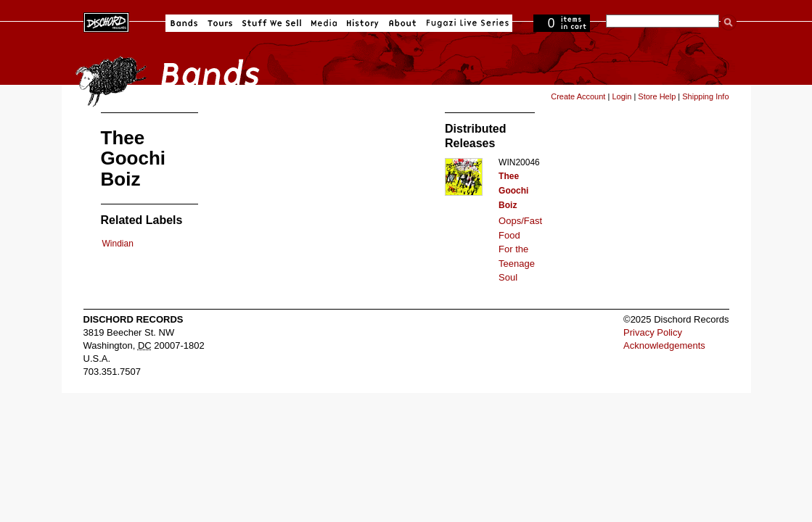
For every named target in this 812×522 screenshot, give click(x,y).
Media (324, 23)
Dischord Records (106, 21)
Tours (220, 23)
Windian (118, 244)
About (402, 23)
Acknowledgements (664, 345)
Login (622, 96)
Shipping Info (705, 96)
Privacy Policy (653, 332)
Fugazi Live (466, 23)
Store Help (657, 96)
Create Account (578, 96)
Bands (184, 23)
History (363, 23)
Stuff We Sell (272, 23)
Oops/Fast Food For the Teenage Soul (520, 249)
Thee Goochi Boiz (513, 191)
